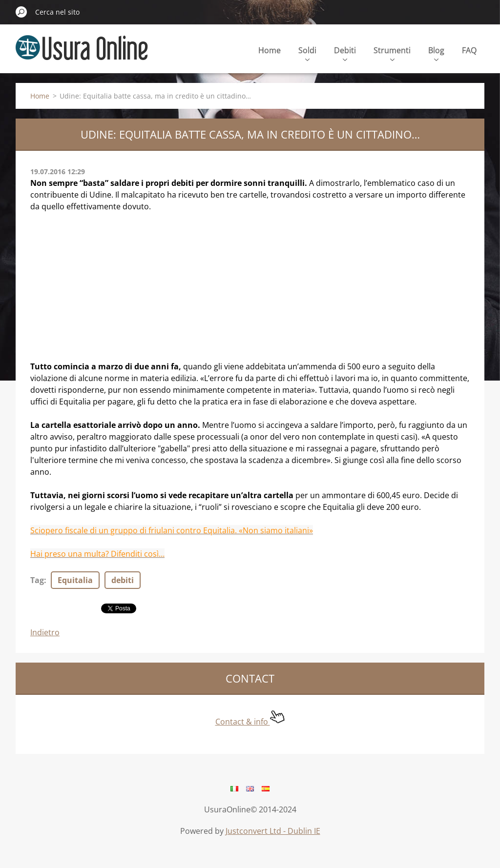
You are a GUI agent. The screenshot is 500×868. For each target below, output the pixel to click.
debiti (123, 580)
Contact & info (250, 722)
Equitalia (75, 580)
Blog (436, 53)
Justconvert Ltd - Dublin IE (273, 831)
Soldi (307, 53)
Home (270, 50)
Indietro (45, 632)
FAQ (469, 50)
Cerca (21, 12)
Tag (37, 580)
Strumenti (392, 53)
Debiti (345, 53)
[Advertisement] (250, 292)
